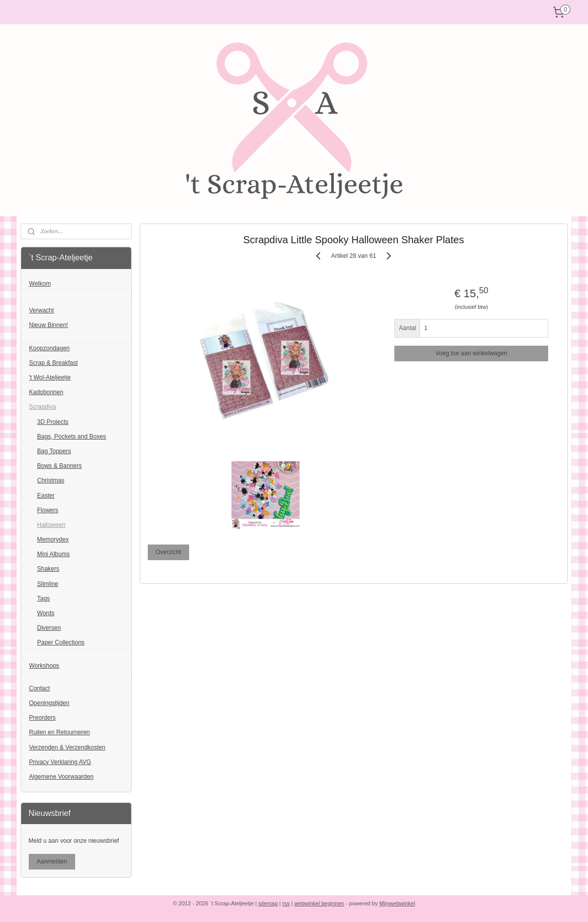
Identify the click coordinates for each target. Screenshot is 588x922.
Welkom (40, 284)
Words (46, 613)
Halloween (51, 525)
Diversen (49, 628)
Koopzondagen (50, 348)
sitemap (268, 903)
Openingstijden (49, 703)
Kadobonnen (46, 392)
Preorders (43, 718)
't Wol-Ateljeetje (50, 377)
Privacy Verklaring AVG (60, 762)
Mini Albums (54, 554)
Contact (40, 688)
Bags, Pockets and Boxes (72, 437)
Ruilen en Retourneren (60, 732)
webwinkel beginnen (319, 903)
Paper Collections (61, 642)
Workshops (44, 666)
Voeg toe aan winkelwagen (471, 353)
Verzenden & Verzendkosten (67, 747)
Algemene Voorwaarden (62, 777)
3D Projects (53, 422)
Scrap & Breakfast (54, 363)
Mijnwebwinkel (397, 903)
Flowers (48, 510)
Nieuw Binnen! (49, 325)
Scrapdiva (43, 407)
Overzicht (168, 552)
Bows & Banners (60, 466)
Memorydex (53, 539)
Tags (44, 599)
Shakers (48, 569)
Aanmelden (52, 861)
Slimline (48, 584)
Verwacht (42, 310)
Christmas (51, 480)
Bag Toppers (54, 451)
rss (286, 903)
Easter (46, 496)
